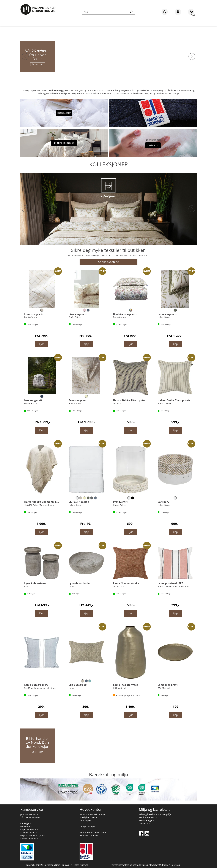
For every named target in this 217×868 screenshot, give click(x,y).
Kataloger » (26, 823)
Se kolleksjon (38, 752)
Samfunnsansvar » (29, 838)
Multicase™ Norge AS (169, 865)
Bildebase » (26, 826)
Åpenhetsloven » (28, 832)
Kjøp (42, 344)
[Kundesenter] (165, 12)
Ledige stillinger (87, 826)
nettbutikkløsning (141, 865)
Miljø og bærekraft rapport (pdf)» (155, 814)
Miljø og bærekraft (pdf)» (32, 835)
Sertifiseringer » (147, 820)
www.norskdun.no (89, 835)
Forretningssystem (120, 865)
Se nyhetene (37, 64)
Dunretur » (144, 823)
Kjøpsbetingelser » (29, 829)
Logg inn (178, 12)
